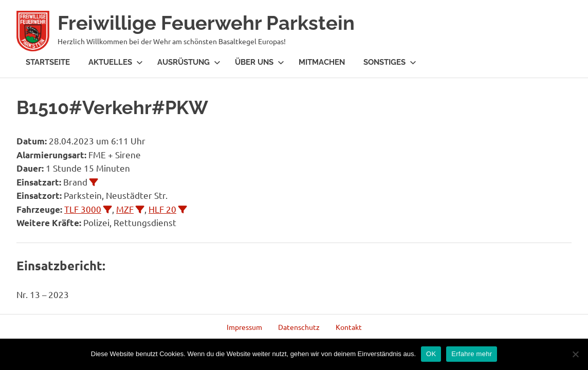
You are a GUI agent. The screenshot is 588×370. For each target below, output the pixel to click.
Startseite (48, 62)
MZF (125, 209)
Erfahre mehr (472, 354)
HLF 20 (162, 209)
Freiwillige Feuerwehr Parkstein (206, 23)
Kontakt (349, 327)
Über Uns (260, 62)
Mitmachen (322, 62)
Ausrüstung (189, 62)
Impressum (244, 327)
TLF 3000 (83, 209)
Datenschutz (299, 327)
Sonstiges (390, 62)
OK (431, 354)
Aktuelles (116, 62)
